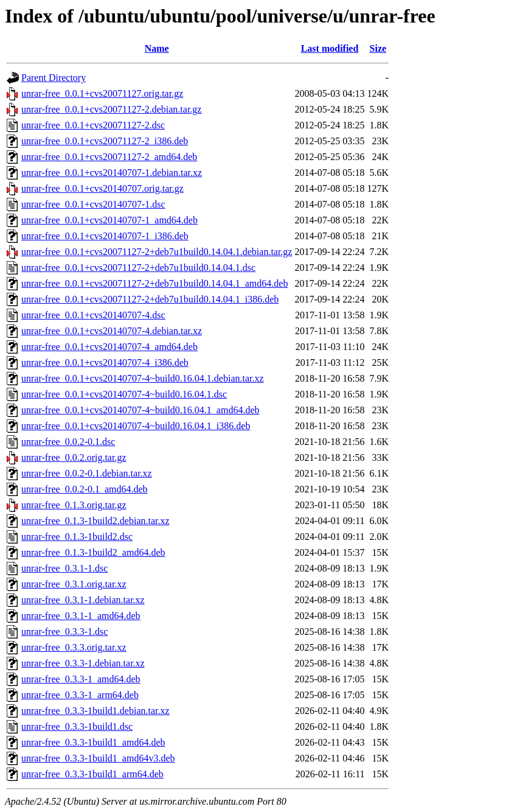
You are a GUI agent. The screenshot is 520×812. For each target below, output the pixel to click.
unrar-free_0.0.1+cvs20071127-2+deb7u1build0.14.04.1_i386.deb (150, 299)
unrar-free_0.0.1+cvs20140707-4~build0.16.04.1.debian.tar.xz (143, 378)
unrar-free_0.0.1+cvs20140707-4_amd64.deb (109, 347)
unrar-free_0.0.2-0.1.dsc (68, 442)
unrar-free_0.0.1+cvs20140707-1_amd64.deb (109, 220)
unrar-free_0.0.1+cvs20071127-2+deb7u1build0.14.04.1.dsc (138, 268)
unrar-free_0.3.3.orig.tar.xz (74, 647)
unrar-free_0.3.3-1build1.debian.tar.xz (95, 711)
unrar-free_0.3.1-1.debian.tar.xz (83, 600)
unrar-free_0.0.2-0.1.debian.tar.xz (87, 473)
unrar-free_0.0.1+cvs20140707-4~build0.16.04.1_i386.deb (136, 426)
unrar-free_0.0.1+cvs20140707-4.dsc (93, 315)
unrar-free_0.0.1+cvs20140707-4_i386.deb (105, 362)
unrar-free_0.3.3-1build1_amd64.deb (93, 742)
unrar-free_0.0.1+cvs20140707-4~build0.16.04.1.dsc (124, 394)
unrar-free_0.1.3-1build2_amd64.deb (93, 552)
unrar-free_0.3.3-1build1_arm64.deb (92, 774)
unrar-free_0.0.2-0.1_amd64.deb (85, 489)
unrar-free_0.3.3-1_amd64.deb (81, 679)
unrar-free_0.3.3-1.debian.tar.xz (83, 663)
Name (157, 48)
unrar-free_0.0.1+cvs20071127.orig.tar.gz (102, 93)
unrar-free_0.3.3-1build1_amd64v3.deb (98, 758)
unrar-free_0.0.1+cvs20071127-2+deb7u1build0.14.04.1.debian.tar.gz (157, 252)
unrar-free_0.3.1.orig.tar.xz (74, 584)
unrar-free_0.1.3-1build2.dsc (77, 537)
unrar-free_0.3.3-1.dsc (64, 632)
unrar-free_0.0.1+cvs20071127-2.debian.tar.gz (111, 109)
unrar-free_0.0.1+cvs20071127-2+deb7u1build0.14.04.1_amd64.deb (154, 283)
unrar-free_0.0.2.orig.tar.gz (74, 457)
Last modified (330, 48)
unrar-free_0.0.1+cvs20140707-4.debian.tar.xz (112, 331)
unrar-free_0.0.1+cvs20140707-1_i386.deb (105, 236)
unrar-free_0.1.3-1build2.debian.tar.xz (95, 521)
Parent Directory (54, 78)
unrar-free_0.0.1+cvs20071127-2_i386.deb (105, 141)
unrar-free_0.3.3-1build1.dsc (77, 726)
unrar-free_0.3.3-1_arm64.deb (80, 695)
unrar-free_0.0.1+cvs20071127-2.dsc (93, 125)
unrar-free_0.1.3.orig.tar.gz (74, 505)
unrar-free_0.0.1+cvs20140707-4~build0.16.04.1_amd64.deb (140, 410)
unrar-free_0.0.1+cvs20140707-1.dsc (93, 204)
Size (378, 48)
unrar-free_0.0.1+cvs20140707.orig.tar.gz (102, 188)
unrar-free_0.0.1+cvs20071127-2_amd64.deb (109, 157)
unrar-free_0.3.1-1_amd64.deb (81, 616)
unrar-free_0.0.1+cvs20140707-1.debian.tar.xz (112, 173)
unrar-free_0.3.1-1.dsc (64, 568)
